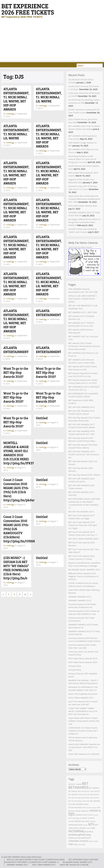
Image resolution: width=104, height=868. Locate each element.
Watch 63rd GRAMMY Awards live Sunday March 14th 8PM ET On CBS (84, 747)
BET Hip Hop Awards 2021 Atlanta (84, 475)
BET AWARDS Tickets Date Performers (25, 857)
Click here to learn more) (80, 247)
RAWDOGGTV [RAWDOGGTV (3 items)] (86, 838)
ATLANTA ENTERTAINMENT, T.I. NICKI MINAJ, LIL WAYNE (49, 95)
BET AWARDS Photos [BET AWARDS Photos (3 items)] (81, 804)
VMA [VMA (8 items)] (71, 844)
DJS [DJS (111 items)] (71, 814)
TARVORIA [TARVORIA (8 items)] (74, 841)
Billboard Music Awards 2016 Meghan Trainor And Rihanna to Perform (83, 576)
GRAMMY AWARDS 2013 (80, 600)
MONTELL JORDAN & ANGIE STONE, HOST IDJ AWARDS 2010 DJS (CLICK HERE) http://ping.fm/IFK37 (19, 453)
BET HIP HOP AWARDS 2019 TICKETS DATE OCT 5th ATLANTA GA (84, 454)
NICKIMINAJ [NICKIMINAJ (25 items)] (76, 831)
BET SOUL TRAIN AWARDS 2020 (83, 539)
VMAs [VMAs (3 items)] (76, 845)
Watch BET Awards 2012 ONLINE (84, 754)
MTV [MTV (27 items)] (91, 824)
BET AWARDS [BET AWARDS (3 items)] (94, 788)
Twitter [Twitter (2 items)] (91, 841)
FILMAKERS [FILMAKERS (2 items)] (79, 815)
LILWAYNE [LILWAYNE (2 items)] (91, 818)
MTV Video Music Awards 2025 (83, 662)
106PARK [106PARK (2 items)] (78, 784)
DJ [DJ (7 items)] (100, 811)
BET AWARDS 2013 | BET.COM (83, 312)
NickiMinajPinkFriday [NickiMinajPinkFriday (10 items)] (80, 835)
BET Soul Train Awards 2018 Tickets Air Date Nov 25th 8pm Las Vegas (83, 525)
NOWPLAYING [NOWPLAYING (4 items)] (74, 838)
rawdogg (10, 114)
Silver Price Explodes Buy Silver (83, 694)
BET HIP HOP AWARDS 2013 (81, 407)
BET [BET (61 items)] (85, 784)
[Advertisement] (52, 42)
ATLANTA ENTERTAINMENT (48, 313)
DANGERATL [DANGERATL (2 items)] (85, 811)
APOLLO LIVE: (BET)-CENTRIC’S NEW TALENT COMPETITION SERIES (83, 299)
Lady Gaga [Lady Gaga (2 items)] (76, 818)
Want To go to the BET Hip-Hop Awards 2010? (16, 372)
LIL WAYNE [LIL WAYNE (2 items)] (83, 818)
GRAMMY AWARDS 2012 (80, 597)
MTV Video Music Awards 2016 (83, 658)
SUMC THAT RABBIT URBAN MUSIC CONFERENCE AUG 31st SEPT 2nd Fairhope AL (83, 711)
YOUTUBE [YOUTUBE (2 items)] (82, 845)
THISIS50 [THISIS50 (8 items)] (84, 841)
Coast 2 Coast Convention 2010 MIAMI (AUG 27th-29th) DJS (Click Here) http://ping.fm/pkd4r (19, 490)
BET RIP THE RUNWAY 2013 (81, 512)
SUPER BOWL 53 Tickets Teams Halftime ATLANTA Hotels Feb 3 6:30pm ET (83, 731)
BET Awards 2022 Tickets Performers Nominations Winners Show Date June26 (84, 346)
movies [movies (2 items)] (85, 825)
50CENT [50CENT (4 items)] (72, 784)
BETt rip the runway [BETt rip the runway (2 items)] (89, 808)
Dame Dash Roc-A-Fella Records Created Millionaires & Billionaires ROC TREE (84, 199)
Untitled (42, 418)
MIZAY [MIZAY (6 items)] (78, 821)
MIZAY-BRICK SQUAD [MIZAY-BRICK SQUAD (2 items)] (88, 821)
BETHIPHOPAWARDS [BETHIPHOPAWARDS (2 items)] (75, 808)
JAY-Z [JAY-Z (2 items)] (70, 818)
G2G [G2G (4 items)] (85, 815)
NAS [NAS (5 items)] (93, 828)
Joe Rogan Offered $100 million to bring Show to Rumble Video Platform (84, 222)
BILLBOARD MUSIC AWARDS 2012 (84, 570)
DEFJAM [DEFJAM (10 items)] (94, 811)
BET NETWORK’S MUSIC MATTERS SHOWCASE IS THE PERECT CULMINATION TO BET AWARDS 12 (51, 861)
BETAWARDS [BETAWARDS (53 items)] (78, 787)
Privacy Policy (75, 666)
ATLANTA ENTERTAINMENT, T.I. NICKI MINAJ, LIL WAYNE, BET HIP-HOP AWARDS (16, 99)
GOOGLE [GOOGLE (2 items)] (90, 815)
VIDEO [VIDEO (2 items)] (96, 841)
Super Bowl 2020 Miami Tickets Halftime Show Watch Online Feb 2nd (84, 721)
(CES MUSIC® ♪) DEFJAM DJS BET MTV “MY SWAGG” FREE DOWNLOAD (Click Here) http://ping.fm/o (16, 568)
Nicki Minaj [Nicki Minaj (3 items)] (89, 832)
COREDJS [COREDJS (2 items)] (77, 811)
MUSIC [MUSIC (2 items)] (88, 828)
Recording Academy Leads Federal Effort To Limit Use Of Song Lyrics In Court (82, 159)
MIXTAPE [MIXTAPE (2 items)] (71, 821)
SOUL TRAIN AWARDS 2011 (81, 698)
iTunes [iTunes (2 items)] (96, 815)
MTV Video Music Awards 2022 (83, 206)
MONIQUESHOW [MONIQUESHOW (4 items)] (75, 825)
